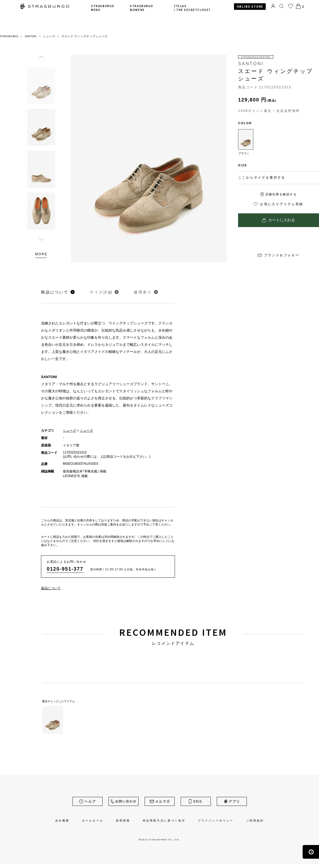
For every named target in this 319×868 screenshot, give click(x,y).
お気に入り (291, 6)
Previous (41, 57)
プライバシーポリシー (216, 821)
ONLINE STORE (250, 7)
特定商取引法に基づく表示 (164, 821)
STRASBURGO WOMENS (141, 8)
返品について (51, 588)
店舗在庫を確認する (281, 194)
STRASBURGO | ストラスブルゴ (45, 7)
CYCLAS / (192, 8)
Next (41, 239)
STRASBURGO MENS (103, 8)
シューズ (69, 431)
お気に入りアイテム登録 (278, 204)
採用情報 (123, 821)
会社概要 (62, 821)
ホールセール (93, 821)
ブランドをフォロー (279, 255)
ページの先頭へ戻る (311, 852)
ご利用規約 (255, 821)
